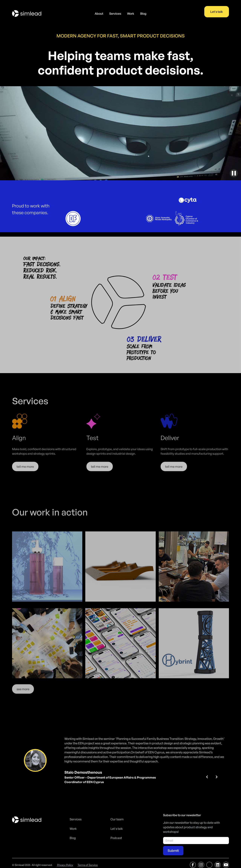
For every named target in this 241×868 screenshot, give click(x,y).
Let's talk (217, 12)
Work (131, 14)
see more (23, 695)
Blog (143, 14)
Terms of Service (88, 865)
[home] (27, 13)
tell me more (25, 472)
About (99, 14)
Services (115, 14)
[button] (207, 777)
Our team (117, 819)
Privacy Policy (65, 865)
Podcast (116, 838)
